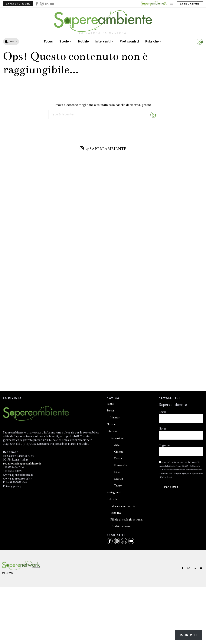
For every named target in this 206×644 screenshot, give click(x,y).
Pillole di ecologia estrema (126, 562)
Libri (117, 514)
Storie (110, 453)
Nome (163, 471)
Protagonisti (114, 534)
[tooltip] (37, 4)
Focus (110, 446)
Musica (119, 521)
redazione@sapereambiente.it (22, 506)
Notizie (111, 466)
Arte (117, 487)
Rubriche (112, 541)
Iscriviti (189, 635)
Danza (118, 500)
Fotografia (120, 507)
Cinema (119, 494)
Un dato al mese (120, 568)
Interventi (113, 473)
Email (162, 455)
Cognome (165, 488)
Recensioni (117, 480)
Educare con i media (123, 548)
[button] (153, 114)
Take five (116, 555)
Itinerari (115, 460)
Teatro (118, 528)
